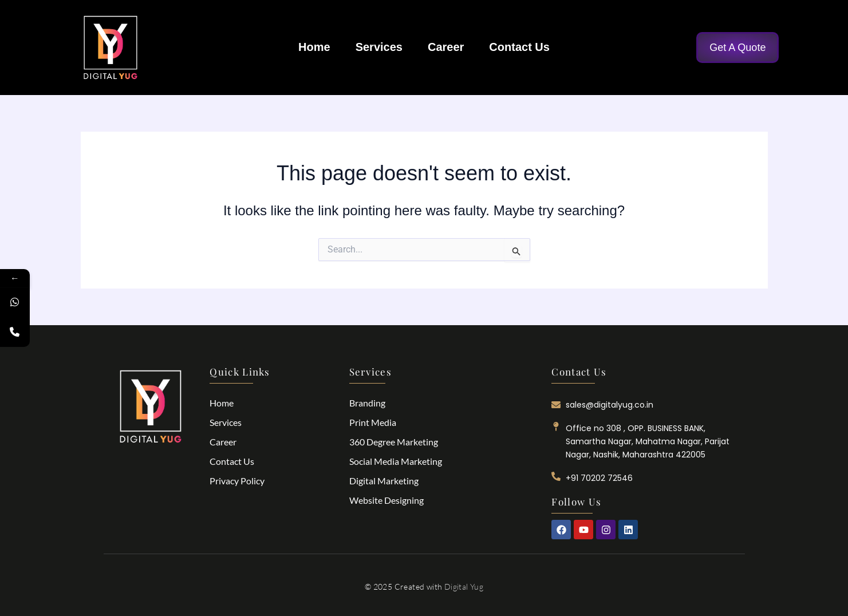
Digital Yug (464, 587)
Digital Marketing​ (384, 481)
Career (446, 47)
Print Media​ (373, 422)
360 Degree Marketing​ (394, 442)
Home (314, 47)
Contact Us (519, 47)
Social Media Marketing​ (396, 461)
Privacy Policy (237, 481)
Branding (367, 403)
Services (379, 47)
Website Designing (386, 500)
